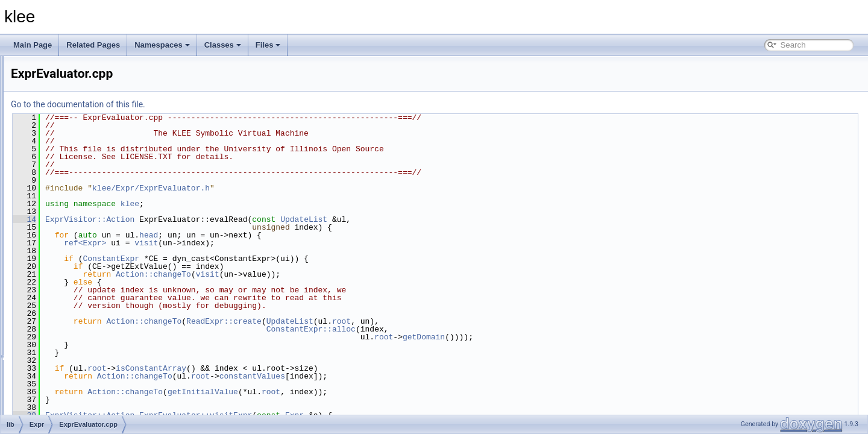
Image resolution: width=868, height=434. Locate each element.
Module (61, 354)
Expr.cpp (73, 222)
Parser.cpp (76, 328)
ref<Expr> (236, 243)
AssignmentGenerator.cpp (101, 195)
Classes (223, 45)
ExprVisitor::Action (241, 219)
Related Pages (93, 45)
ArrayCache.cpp (85, 129)
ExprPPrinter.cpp (86, 262)
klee (281, 204)
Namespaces (162, 45)
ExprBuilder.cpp (84, 235)
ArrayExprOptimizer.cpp (97, 142)
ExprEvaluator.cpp (88, 248)
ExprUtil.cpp (79, 288)
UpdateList (454, 219)
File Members (52, 407)
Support (62, 381)
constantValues (403, 376)
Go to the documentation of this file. (229, 104)
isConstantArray (302, 368)
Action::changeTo (304, 274)
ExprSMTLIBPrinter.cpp (97, 275)
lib (43, 76)
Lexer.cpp (75, 315)
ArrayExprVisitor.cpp (92, 169)
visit (297, 243)
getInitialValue (354, 392)
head (299, 235)
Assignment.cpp (85, 182)
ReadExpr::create (375, 321)
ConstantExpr (262, 259)
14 (175, 219)
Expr (57, 116)
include (51, 63)
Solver (60, 368)
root (492, 321)
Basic (58, 89)
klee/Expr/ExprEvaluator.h (302, 188)
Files (268, 45)
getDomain (574, 337)
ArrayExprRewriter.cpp (95, 156)
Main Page (33, 45)
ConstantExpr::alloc (462, 329)
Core (57, 102)
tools (47, 394)
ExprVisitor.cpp (83, 301)
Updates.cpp (79, 341)
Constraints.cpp (84, 209)
